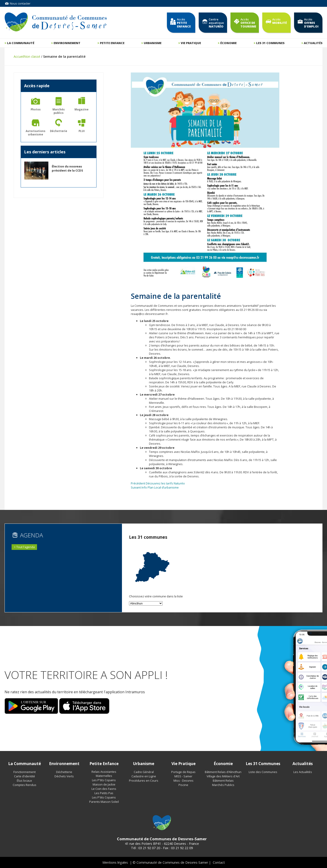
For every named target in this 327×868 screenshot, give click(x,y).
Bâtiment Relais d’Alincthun (223, 772)
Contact (219, 862)
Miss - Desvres (183, 781)
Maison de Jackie (104, 784)
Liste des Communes (263, 772)
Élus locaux (24, 781)
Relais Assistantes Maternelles (104, 774)
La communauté (21, 43)
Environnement (67, 43)
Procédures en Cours (144, 781)
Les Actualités (303, 772)
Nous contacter (17, 3)
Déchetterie (64, 772)
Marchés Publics (223, 785)
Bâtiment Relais (223, 781)
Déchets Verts (64, 776)
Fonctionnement (25, 772)
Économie (228, 43)
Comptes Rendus (25, 785)
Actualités (313, 43)
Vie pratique (191, 43)
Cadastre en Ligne (144, 776)
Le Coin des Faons (104, 789)
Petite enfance (112, 43)
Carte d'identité (25, 776)
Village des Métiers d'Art (223, 776)
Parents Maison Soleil (104, 802)
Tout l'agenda (26, 547)
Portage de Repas (183, 772)
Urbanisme (153, 43)
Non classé (32, 56)
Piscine (183, 785)
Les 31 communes (270, 43)
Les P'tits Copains (104, 780)
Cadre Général (144, 772)
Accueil (19, 56)
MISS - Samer (183, 776)
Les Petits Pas (104, 793)
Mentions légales (115, 862)
